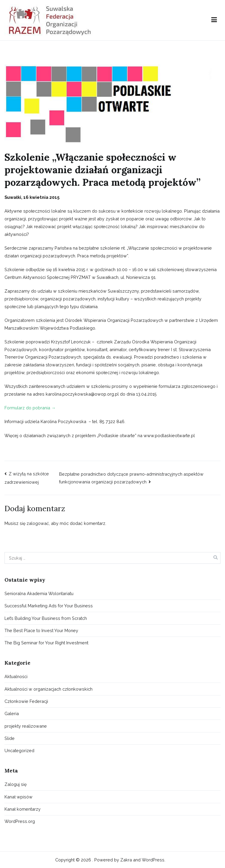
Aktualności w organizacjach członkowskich (48, 689)
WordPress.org (20, 821)
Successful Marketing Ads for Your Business (49, 606)
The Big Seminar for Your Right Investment (46, 643)
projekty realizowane (26, 726)
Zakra (126, 860)
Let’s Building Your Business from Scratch (46, 618)
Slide (10, 738)
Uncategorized (19, 751)
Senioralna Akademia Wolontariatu (39, 593)
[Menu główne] (214, 20)
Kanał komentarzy (23, 809)
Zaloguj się (16, 784)
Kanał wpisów (19, 797)
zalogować (38, 523)
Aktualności (16, 676)
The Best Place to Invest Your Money (41, 630)
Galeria (12, 713)
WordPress (153, 860)
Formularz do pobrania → (30, 408)
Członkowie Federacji (26, 701)
